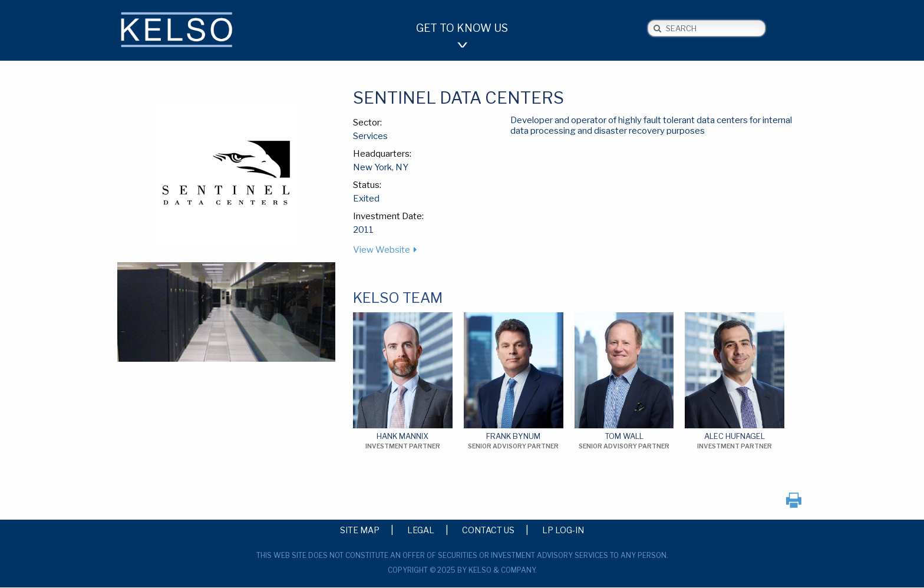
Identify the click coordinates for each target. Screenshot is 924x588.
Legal (421, 530)
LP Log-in (563, 530)
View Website (382, 250)
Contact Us (488, 530)
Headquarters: (382, 154)
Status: (367, 185)
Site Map (360, 530)
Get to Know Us (462, 28)
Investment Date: (388, 216)
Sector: (367, 123)
